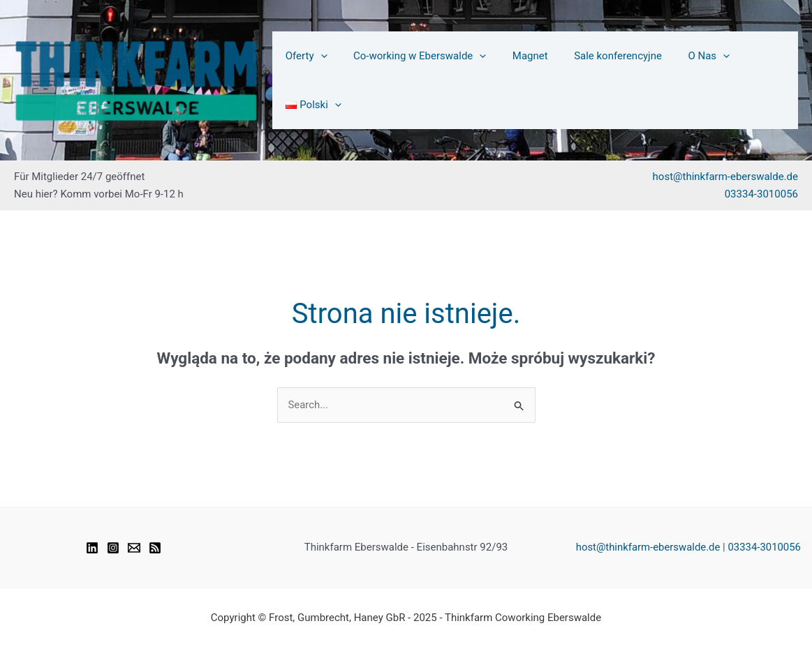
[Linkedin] (92, 548)
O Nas (690, 80)
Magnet (522, 80)
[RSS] (155, 548)
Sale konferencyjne (605, 80)
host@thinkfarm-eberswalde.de (725, 177)
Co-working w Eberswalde (416, 80)
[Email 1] (134, 548)
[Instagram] (113, 548)
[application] (322, 80)
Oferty (309, 80)
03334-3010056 (761, 194)
